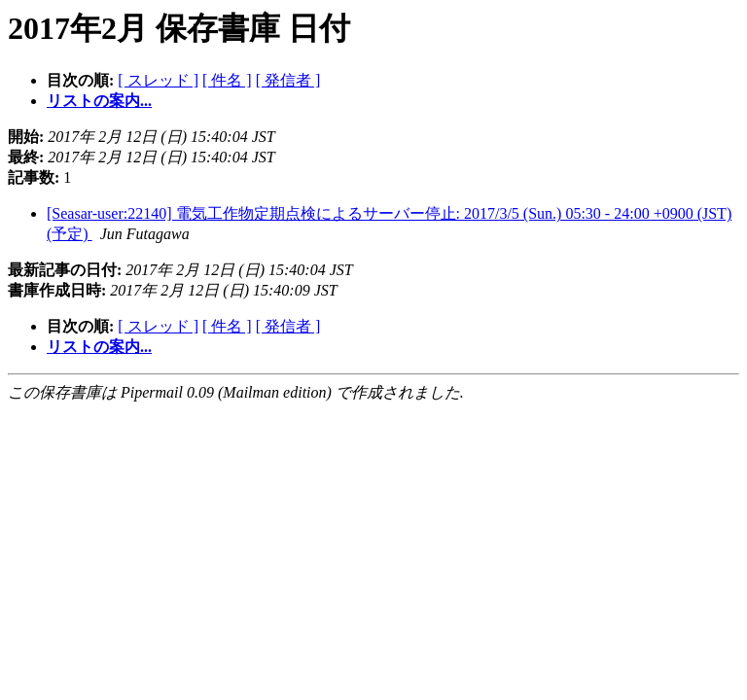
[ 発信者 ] (288, 80)
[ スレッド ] (158, 80)
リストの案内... (99, 101)
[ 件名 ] (227, 80)
